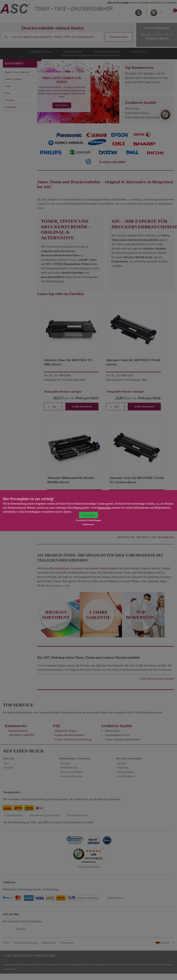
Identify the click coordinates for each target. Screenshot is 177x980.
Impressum (88, 524)
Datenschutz (104, 508)
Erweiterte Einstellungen (88, 520)
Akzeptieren (88, 515)
